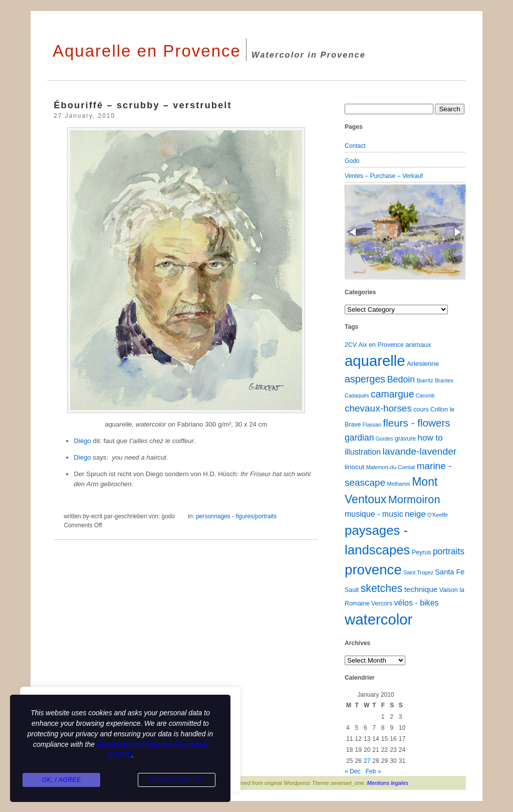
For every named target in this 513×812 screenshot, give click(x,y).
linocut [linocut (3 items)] (354, 467)
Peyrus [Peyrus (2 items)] (422, 552)
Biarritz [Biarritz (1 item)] (425, 380)
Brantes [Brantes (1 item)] (444, 380)
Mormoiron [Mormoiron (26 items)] (414, 499)
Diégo (83, 441)
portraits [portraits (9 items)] (449, 551)
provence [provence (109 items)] (373, 570)
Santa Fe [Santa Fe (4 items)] (450, 572)
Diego (83, 457)
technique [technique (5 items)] (421, 589)
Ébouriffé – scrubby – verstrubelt (143, 105)
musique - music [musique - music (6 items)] (374, 514)
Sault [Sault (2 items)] (352, 590)
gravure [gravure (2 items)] (405, 439)
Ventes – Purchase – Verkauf (384, 176)
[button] (354, 232)
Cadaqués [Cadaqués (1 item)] (357, 395)
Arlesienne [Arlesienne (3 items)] (423, 364)
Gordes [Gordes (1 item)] (384, 439)
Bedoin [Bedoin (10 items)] (401, 379)
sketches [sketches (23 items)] (382, 588)
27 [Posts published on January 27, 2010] (367, 761)
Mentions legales (388, 783)
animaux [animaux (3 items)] (418, 345)
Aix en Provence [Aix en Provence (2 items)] (381, 345)
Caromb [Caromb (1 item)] (425, 395)
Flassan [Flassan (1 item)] (372, 425)
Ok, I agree (62, 780)
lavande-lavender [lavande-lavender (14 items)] (420, 451)
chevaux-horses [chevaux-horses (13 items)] (378, 408)
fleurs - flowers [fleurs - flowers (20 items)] (416, 423)
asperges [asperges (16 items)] (365, 379)
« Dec (353, 771)
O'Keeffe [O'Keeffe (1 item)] (438, 515)
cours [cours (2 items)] (421, 410)
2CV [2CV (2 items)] (351, 345)
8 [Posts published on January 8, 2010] (383, 728)
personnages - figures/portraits (236, 516)
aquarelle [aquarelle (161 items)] (375, 361)
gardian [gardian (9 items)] (359, 438)
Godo (352, 161)
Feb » (373, 771)
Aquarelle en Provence (147, 51)
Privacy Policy (176, 780)
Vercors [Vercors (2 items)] (382, 603)
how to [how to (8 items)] (430, 438)
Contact (355, 146)
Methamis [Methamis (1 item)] (399, 484)
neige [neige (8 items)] (415, 514)
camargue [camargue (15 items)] (393, 394)
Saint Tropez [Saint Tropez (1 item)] (418, 572)
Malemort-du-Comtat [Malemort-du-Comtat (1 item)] (391, 467)
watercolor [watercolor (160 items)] (378, 619)
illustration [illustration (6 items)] (363, 452)
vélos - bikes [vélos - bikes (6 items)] (416, 602)
